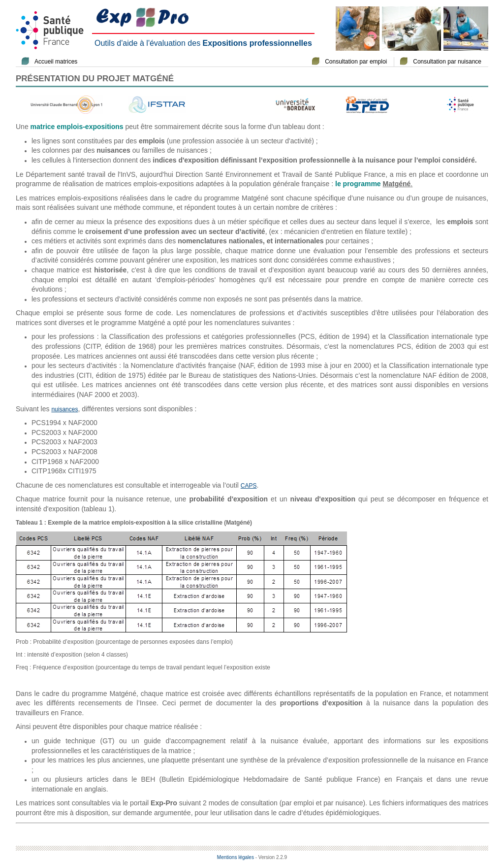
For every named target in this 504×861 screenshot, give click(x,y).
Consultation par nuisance (447, 62)
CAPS (249, 486)
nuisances (64, 409)
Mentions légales (236, 857)
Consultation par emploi (356, 62)
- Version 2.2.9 (271, 857)
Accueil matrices (56, 62)
